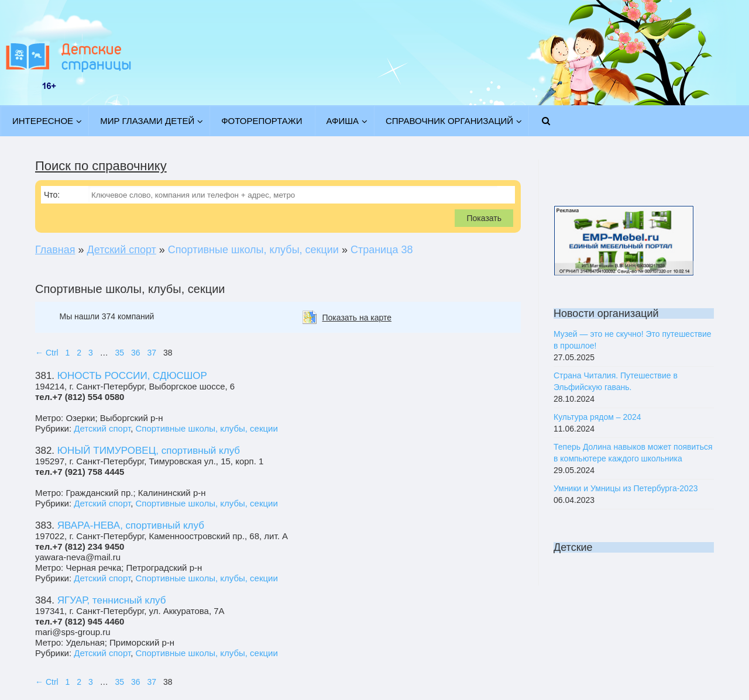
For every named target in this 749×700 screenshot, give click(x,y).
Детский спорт (122, 250)
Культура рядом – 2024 (597, 417)
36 (136, 353)
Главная (55, 250)
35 (120, 353)
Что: (52, 195)
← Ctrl (47, 353)
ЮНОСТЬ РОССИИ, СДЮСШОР (132, 376)
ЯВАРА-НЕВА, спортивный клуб (131, 525)
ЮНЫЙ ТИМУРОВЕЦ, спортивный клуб (149, 451)
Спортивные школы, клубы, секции (207, 428)
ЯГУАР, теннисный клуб (112, 600)
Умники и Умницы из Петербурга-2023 (626, 488)
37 (152, 353)
